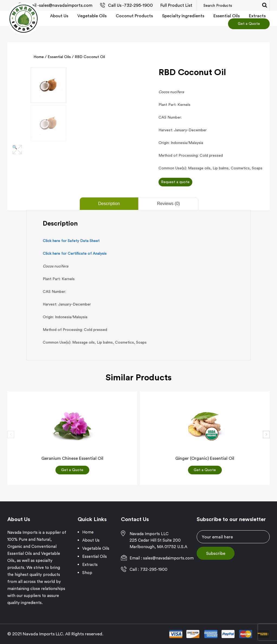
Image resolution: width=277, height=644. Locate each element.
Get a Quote (249, 24)
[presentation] (11, 435)
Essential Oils (227, 16)
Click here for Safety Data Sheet (71, 241)
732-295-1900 (138, 5)
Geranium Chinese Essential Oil (72, 458)
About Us (59, 16)
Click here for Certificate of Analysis (75, 253)
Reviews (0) (169, 204)
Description (109, 204)
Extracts (257, 16)
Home (39, 57)
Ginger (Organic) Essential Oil (205, 458)
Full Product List (176, 5)
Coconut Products (134, 16)
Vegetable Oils (92, 16)
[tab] (108, 204)
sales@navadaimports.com (66, 5)
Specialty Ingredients (183, 16)
